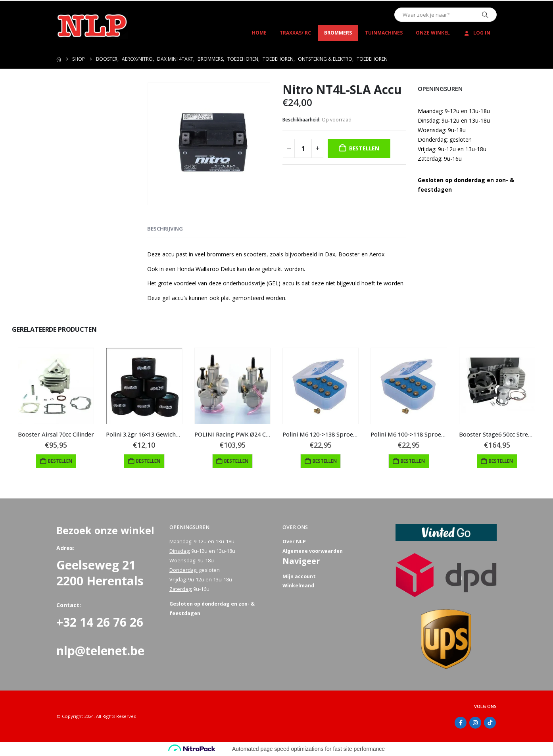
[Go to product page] (56, 386)
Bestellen (364, 148)
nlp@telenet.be (100, 651)
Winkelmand (298, 586)
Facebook (461, 723)
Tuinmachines (384, 33)
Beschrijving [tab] (165, 229)
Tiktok (490, 723)
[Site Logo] (92, 25)
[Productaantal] (303, 148)
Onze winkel (433, 33)
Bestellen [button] (60, 461)
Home (259, 33)
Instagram (475, 723)
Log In (477, 33)
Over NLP (294, 542)
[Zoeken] (485, 15)
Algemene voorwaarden (313, 551)
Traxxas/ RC (295, 33)
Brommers (338, 33)
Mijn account (299, 577)
